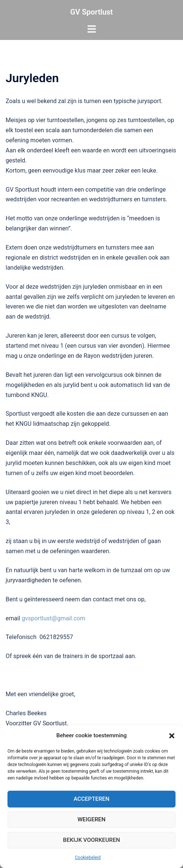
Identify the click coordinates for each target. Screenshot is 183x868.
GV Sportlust (91, 12)
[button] (172, 736)
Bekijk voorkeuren (91, 840)
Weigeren (91, 820)
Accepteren (92, 799)
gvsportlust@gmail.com (54, 618)
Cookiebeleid (88, 858)
